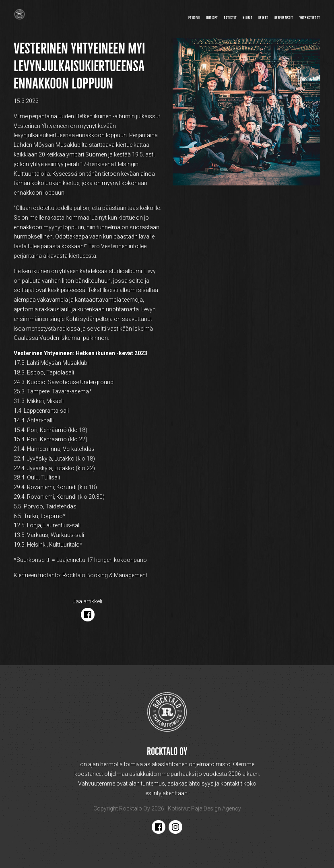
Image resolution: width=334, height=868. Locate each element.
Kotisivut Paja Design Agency (204, 808)
